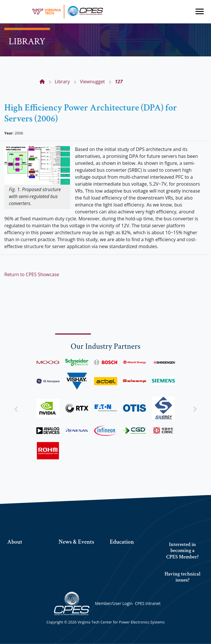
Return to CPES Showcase (32, 274)
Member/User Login (114, 603)
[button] (16, 409)
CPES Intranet (148, 603)
